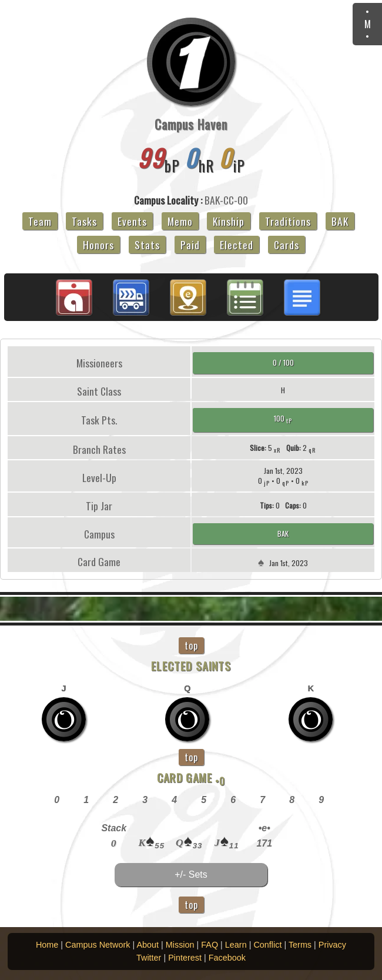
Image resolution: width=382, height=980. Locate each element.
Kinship (229, 221)
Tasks (84, 221)
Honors (98, 245)
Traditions (288, 221)
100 (283, 419)
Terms (300, 945)
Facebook (227, 958)
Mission (180, 945)
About (148, 945)
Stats (147, 245)
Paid (190, 245)
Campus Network (98, 945)
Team (40, 221)
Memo (180, 221)
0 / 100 (283, 362)
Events (132, 221)
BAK (340, 221)
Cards (286, 245)
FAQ (210, 945)
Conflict (267, 945)
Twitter (149, 958)
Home (47, 945)
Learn (236, 945)
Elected (237, 245)
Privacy (332, 945)
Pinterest (185, 958)
